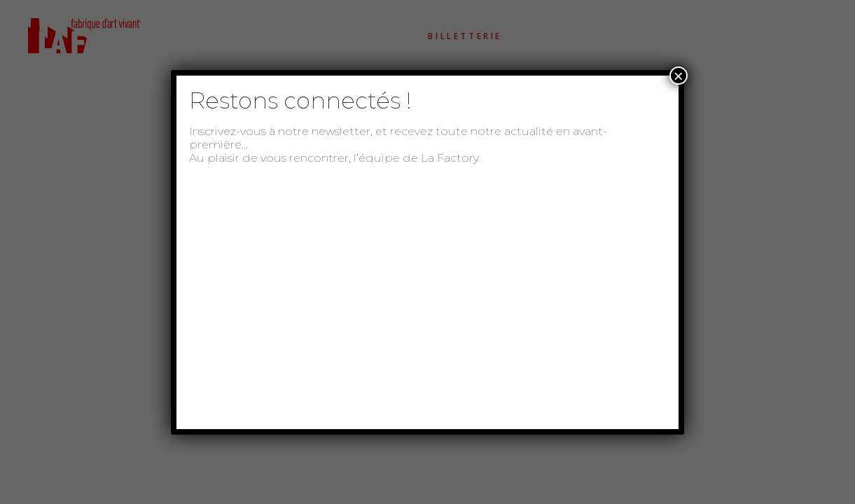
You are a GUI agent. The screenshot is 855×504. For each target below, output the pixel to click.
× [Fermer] (679, 76)
